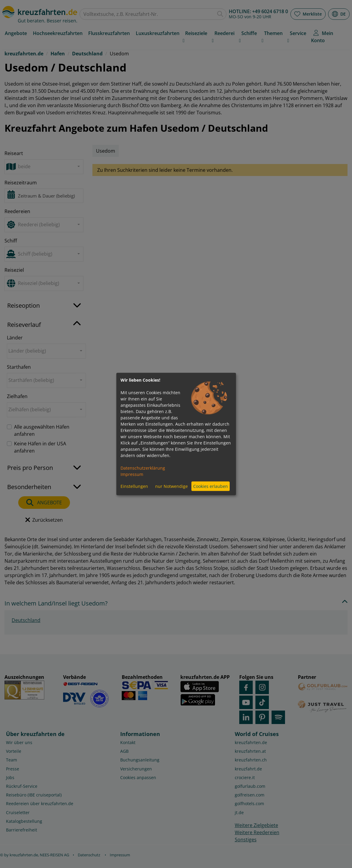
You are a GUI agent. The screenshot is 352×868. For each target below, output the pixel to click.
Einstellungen (134, 486)
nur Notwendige (172, 486)
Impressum (132, 474)
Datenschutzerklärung (143, 468)
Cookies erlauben (211, 486)
